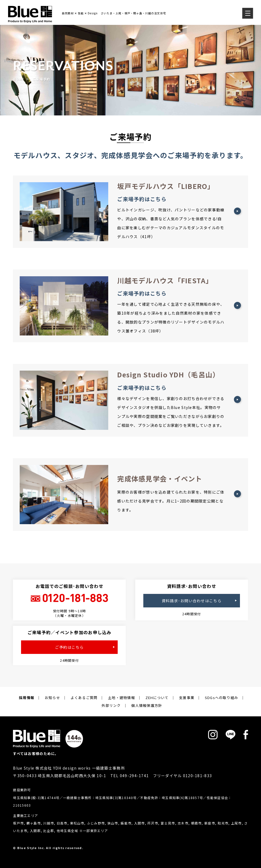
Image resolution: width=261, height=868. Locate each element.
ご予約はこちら (70, 647)
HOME (18, 79)
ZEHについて (157, 698)
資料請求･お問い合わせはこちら (192, 601)
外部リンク (111, 705)
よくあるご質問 (84, 698)
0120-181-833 (197, 776)
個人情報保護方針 (147, 705)
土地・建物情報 (121, 698)
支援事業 (187, 698)
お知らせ (52, 698)
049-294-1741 (134, 776)
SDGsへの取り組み (222, 698)
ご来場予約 (41, 79)
